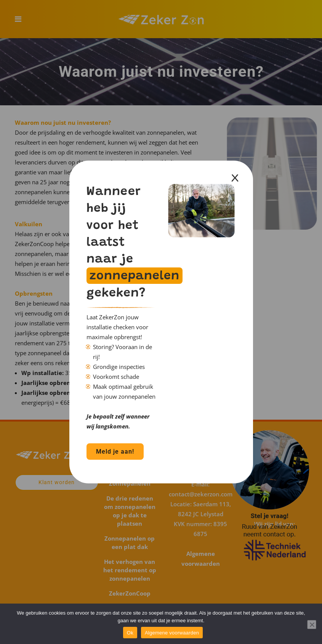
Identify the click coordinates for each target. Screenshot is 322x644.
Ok (130, 633)
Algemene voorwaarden (172, 633)
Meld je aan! (115, 452)
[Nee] (312, 625)
